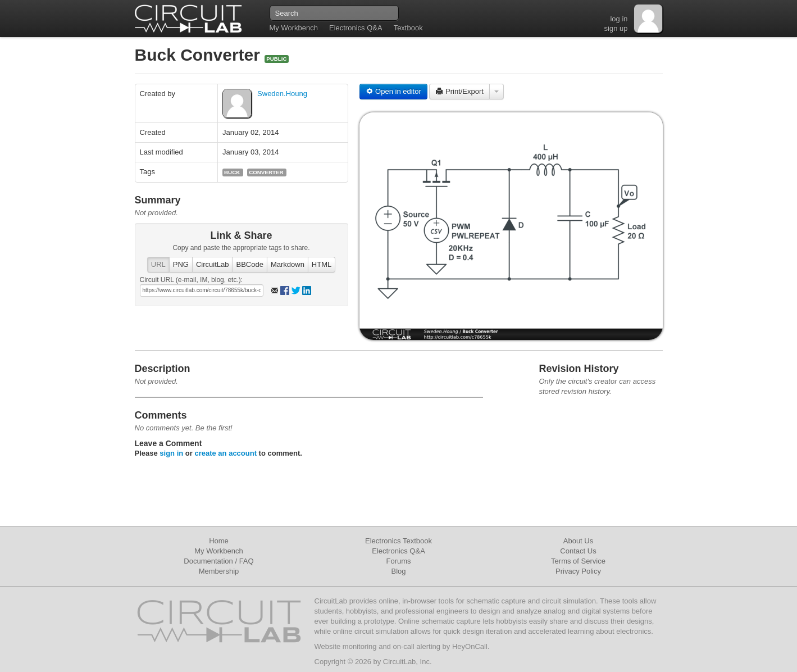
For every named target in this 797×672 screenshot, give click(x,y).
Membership (219, 571)
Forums (398, 561)
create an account (226, 453)
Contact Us (578, 551)
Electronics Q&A (356, 28)
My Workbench (294, 28)
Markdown (288, 264)
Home (219, 541)
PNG (181, 264)
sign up (616, 28)
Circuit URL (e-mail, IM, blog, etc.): (192, 280)
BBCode (249, 264)
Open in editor (393, 91)
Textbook (408, 28)
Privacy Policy (578, 571)
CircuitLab (213, 264)
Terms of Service (578, 561)
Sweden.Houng (282, 94)
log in (619, 19)
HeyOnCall (470, 646)
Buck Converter (200, 55)
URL (158, 264)
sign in (171, 453)
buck (232, 172)
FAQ (247, 561)
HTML (322, 264)
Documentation (208, 561)
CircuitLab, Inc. (407, 662)
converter (266, 172)
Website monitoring (346, 646)
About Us (578, 541)
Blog (398, 571)
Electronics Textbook (398, 541)
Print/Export (459, 91)
